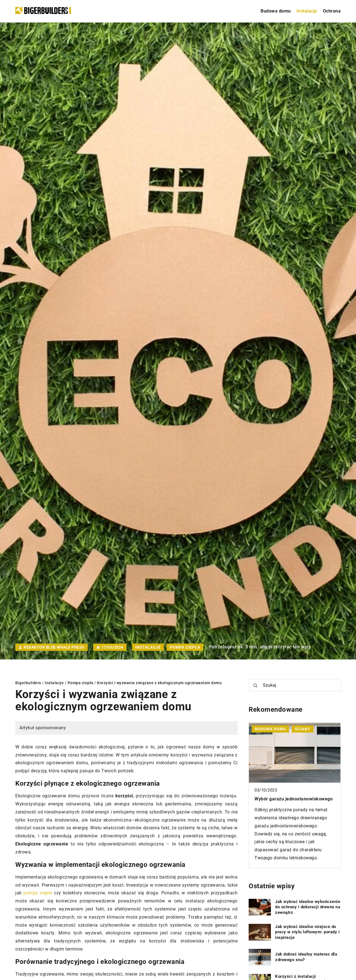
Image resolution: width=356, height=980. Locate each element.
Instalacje (307, 11)
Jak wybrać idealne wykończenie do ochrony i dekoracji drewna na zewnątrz (308, 907)
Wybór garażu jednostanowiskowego (294, 799)
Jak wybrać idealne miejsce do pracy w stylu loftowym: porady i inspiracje (307, 932)
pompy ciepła (38, 893)
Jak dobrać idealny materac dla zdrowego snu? (306, 957)
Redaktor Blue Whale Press (54, 647)
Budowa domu (276, 11)
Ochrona (332, 11)
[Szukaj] (255, 686)
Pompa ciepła (185, 647)
